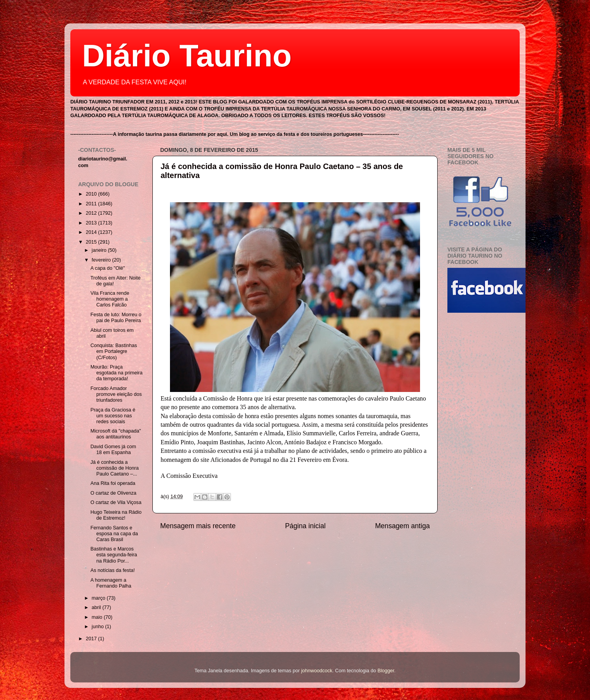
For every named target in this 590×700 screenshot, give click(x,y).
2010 (92, 194)
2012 (92, 213)
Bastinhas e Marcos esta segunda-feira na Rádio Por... (114, 555)
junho (98, 627)
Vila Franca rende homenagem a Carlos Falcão (110, 299)
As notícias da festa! (112, 570)
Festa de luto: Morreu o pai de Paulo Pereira (116, 318)
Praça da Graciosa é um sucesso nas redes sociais (113, 416)
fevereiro (102, 260)
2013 (92, 223)
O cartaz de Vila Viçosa (116, 502)
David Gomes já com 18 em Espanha (113, 450)
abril (97, 607)
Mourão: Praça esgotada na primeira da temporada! (116, 373)
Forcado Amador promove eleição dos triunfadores (116, 394)
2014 (92, 232)
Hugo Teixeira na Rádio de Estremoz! (116, 515)
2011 (92, 204)
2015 (92, 242)
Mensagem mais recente (198, 526)
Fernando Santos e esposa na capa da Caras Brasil (114, 534)
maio (98, 617)
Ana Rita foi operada (113, 483)
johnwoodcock (317, 671)
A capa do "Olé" (107, 268)
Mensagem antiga (402, 526)
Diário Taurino (187, 56)
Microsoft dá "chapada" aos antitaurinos (115, 434)
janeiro (100, 250)
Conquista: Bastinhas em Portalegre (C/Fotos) (114, 351)
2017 (92, 639)
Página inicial (306, 526)
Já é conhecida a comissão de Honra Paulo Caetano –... (114, 468)
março (99, 598)
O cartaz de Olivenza (113, 493)
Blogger (386, 671)
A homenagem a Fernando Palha (111, 583)
